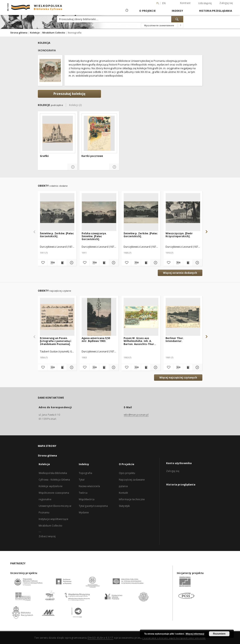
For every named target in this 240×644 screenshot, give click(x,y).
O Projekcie (147, 11)
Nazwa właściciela (89, 486)
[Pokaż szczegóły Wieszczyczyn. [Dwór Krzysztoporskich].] (197, 263)
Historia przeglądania (216, 11)
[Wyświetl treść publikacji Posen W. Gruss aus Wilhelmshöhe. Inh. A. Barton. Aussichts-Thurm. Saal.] (146, 367)
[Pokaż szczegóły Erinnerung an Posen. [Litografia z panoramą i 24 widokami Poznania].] (71, 367)
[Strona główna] (127, 11)
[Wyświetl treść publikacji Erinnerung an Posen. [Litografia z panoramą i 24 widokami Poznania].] (62, 367)
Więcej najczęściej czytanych (178, 378)
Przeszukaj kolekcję (69, 94)
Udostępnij (205, 3)
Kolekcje (35, 33)
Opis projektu (127, 473)
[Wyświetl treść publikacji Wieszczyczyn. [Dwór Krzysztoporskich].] (188, 263)
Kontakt (123, 493)
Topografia (85, 473)
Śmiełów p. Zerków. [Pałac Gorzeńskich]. (57, 235)
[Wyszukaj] (177, 19)
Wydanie (84, 512)
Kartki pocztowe (92, 156)
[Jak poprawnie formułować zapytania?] (181, 25)
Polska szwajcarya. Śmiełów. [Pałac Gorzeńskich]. (94, 236)
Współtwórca (87, 499)
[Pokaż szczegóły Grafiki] (72, 167)
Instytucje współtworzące (54, 519)
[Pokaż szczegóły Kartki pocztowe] (114, 167)
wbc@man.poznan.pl (136, 415)
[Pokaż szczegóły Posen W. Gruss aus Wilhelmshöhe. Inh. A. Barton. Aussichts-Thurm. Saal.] (155, 367)
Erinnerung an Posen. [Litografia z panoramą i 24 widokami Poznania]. (56, 341)
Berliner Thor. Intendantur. (175, 340)
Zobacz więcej (47, 536)
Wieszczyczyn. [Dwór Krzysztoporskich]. (179, 235)
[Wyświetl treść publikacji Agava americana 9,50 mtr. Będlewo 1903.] (104, 367)
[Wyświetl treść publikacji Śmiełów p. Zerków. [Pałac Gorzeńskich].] (62, 263)
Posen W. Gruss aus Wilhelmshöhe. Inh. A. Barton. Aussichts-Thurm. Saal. (140, 341)
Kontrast (185, 3)
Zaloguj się (226, 3)
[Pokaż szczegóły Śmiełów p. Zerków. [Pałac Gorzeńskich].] (71, 263)
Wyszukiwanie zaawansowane (159, 25)
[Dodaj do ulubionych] (43, 263)
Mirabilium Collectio (54, 33)
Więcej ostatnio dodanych (180, 273)
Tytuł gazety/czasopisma (93, 506)
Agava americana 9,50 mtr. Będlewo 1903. (96, 340)
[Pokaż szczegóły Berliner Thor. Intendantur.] (197, 367)
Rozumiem (219, 634)
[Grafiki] (58, 133)
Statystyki (124, 506)
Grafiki (44, 156)
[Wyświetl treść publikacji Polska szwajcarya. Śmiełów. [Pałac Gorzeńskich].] (104, 263)
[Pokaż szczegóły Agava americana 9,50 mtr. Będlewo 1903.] (113, 367)
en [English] (164, 3)
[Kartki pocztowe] (99, 133)
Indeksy (177, 11)
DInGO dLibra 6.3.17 (100, 638)
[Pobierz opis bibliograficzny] (52, 263)
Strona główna (19, 33)
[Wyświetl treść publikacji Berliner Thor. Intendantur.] (188, 367)
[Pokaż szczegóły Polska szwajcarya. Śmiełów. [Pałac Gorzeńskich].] (113, 263)
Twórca (83, 493)
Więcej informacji (195, 634)
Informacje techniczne (132, 499)
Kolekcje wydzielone (51, 486)
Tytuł (82, 480)
